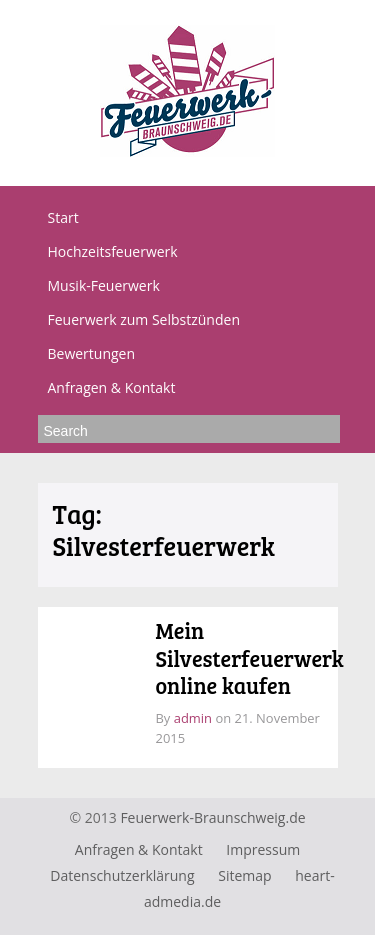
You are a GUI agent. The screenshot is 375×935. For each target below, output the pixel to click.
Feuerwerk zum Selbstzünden (144, 319)
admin (193, 718)
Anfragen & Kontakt (112, 387)
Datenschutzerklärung (122, 875)
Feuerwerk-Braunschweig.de (212, 817)
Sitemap (244, 875)
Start (63, 217)
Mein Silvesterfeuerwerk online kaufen (250, 657)
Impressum (263, 849)
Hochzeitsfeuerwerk (113, 251)
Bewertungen (92, 353)
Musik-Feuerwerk (104, 285)
